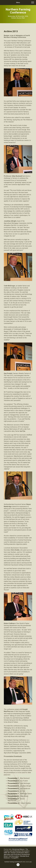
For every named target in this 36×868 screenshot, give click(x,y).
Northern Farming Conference (13, 862)
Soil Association (14, 856)
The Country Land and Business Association (17, 850)
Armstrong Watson (18, 849)
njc (31, 862)
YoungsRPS (15, 858)
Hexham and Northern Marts (20, 853)
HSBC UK (7, 853)
